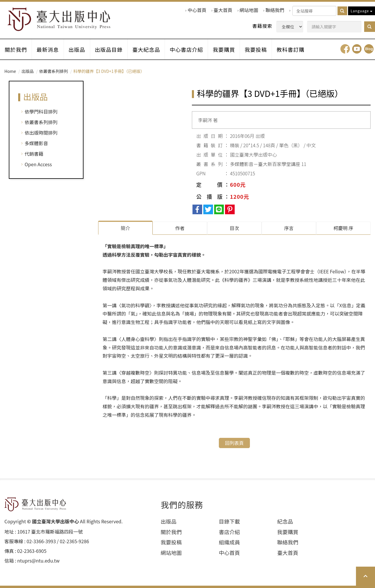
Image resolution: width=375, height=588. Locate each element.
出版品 (77, 49)
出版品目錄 (109, 49)
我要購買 (224, 49)
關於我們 (16, 49)
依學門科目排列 (41, 112)
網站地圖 (249, 10)
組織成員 (229, 542)
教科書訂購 (291, 49)
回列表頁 (234, 443)
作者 (180, 228)
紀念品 (285, 521)
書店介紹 (229, 532)
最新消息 (48, 49)
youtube (357, 49)
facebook (345, 49)
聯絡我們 (275, 10)
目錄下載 (229, 521)
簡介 (125, 228)
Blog (369, 49)
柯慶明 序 (343, 228)
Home (10, 71)
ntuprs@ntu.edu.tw (39, 561)
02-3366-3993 (41, 542)
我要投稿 (256, 49)
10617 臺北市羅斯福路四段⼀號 (50, 532)
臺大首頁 (223, 10)
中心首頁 (197, 10)
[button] (370, 27)
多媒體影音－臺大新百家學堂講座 (265, 164)
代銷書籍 (34, 154)
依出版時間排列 (41, 133)
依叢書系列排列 (54, 71)
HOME (59, 19)
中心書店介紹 (187, 49)
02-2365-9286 (74, 542)
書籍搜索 (262, 26)
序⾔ (289, 228)
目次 (234, 228)
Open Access (38, 164)
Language (362, 11)
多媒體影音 (36, 143)
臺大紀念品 (146, 49)
